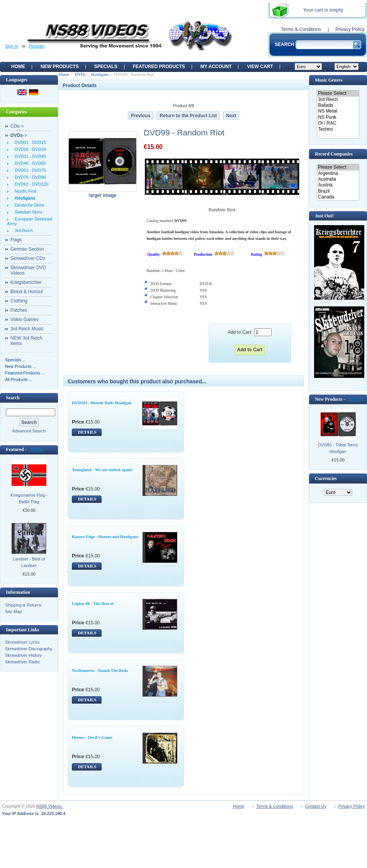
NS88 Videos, (50, 806)
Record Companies (334, 154)
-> (19, 135)
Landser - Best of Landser (29, 562)
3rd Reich (23, 231)
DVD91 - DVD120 (30, 184)
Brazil (338, 191)
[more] (36, 449)
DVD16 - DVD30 (29, 149)
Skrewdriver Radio (22, 662)
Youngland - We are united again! (102, 470)
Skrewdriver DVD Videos (28, 270)
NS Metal (338, 111)
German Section (27, 249)
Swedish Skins (27, 212)
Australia (338, 179)
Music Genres (329, 80)
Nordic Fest (24, 191)
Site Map (13, 612)
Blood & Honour (27, 292)
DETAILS (87, 432)
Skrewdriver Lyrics (22, 642)
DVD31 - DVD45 (29, 156)
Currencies (326, 478)
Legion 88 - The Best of (93, 603)
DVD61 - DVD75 (29, 170)
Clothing (19, 301)
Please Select (338, 93)
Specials (106, 67)
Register (37, 46)
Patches (19, 310)
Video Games (25, 320)
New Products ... (21, 366)
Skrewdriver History (23, 655)
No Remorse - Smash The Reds (100, 670)
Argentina (338, 173)
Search (13, 398)
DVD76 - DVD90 (29, 177)
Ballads (338, 105)
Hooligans (100, 74)
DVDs (80, 74)
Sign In (12, 46)
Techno (338, 129)
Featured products (159, 67)
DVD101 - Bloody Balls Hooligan (102, 403)
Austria (338, 185)
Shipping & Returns (23, 605)
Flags (16, 240)
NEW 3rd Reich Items (26, 341)
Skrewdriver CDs (28, 258)
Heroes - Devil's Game (92, 737)
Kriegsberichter (26, 282)
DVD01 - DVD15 (29, 142)
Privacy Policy (350, 29)
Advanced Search (29, 431)
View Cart (260, 67)
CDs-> (17, 126)
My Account (216, 67)
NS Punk (338, 117)
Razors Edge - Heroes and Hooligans (105, 537)
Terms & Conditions (301, 29)
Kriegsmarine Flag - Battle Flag (29, 498)
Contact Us (316, 806)
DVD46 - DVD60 (29, 163)
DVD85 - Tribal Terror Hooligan (338, 448)
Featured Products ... (25, 373)
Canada (338, 197)
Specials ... (15, 360)
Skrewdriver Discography (29, 649)
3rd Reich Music (27, 329)
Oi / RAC (338, 123)
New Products (60, 67)
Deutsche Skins (28, 205)
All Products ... (19, 379)
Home (18, 67)
